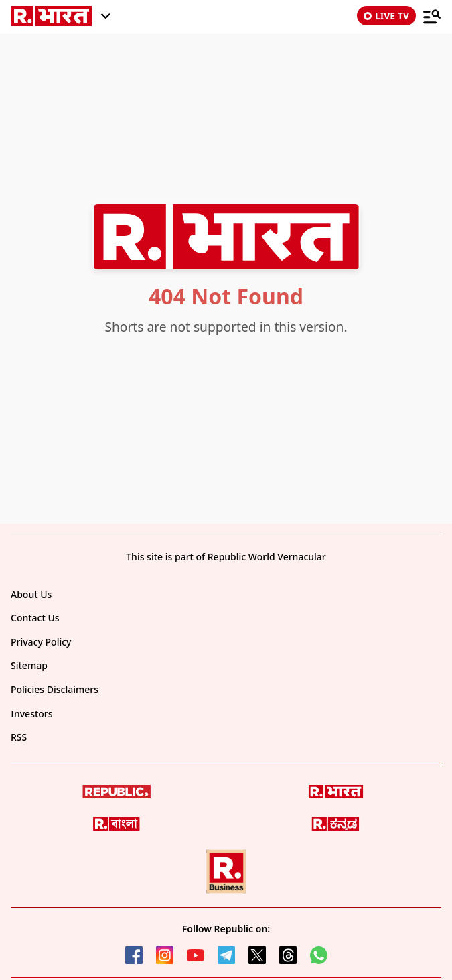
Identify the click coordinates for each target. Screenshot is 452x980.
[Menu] (432, 16)
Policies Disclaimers (55, 689)
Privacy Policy (41, 642)
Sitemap (29, 665)
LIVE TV (386, 16)
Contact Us (35, 618)
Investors (32, 714)
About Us (31, 594)
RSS (19, 737)
